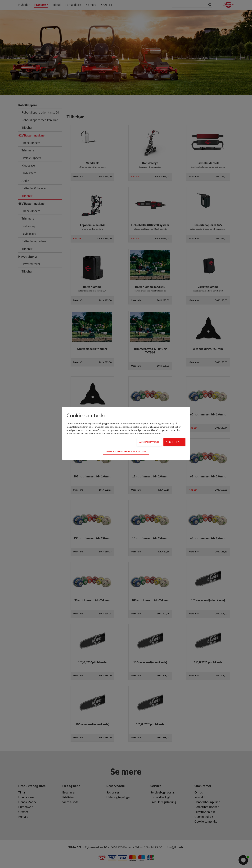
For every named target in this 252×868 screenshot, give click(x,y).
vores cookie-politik (151, 434)
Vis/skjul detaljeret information (126, 452)
